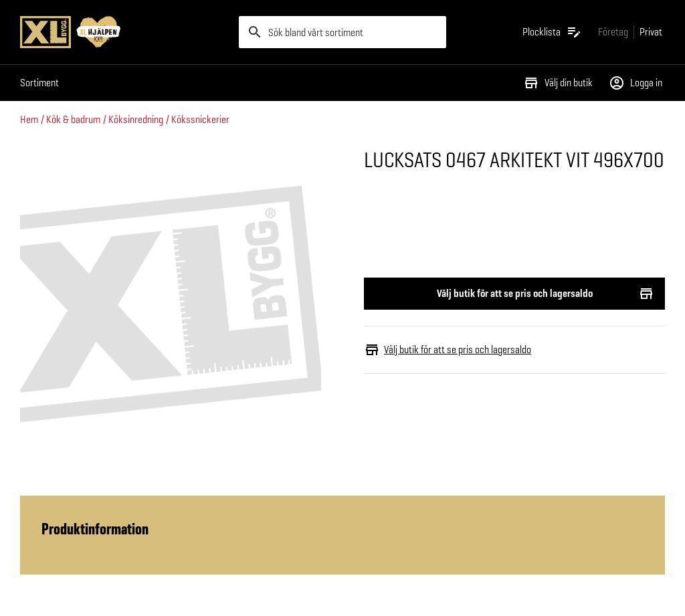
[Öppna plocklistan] (552, 32)
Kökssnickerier (200, 119)
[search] (343, 32)
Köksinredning (136, 119)
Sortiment (39, 83)
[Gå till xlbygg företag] (613, 32)
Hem (29, 119)
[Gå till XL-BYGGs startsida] (124, 32)
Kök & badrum (73, 119)
